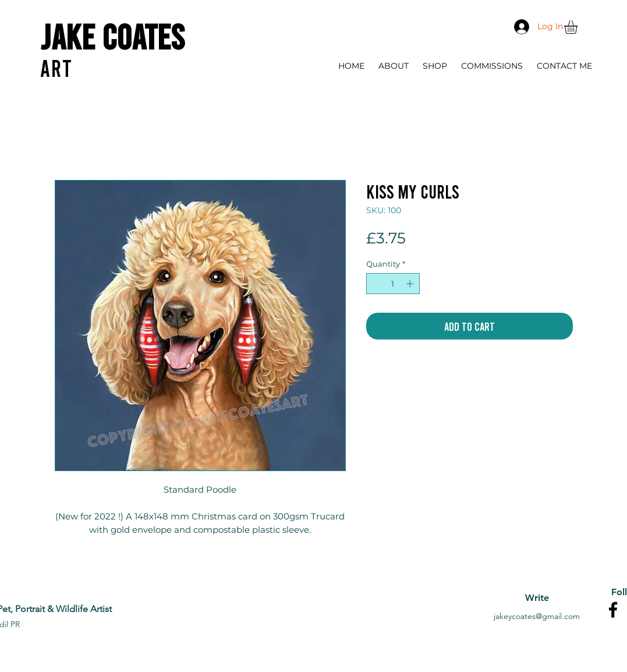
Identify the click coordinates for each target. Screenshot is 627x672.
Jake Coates (112, 36)
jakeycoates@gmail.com (537, 616)
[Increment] (411, 284)
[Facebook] (613, 610)
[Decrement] (375, 284)
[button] (579, 27)
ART (56, 68)
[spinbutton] (393, 284)
